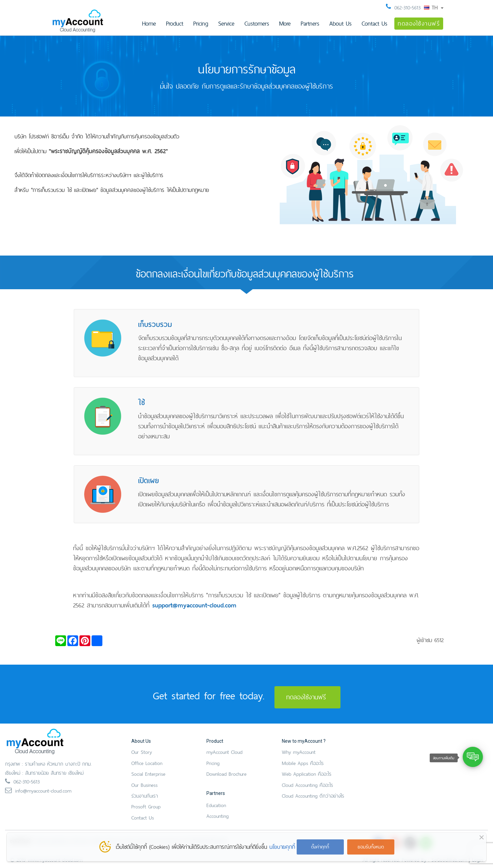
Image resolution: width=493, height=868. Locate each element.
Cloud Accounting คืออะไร (307, 785)
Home (149, 23)
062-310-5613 (407, 8)
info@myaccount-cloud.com (43, 791)
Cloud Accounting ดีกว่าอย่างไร (313, 796)
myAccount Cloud (224, 752)
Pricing (201, 23)
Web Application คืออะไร (307, 774)
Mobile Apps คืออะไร (303, 763)
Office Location (147, 763)
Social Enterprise (148, 774)
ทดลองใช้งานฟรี (419, 23)
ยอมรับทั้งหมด (371, 847)
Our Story (142, 752)
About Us (340, 23)
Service (226, 23)
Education (216, 805)
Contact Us (374, 23)
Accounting (218, 816)
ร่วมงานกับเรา (145, 796)
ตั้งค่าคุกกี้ (320, 847)
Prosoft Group (146, 807)
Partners (310, 23)
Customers (257, 23)
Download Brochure (226, 774)
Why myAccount (299, 752)
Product (175, 23)
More (285, 23)
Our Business (144, 785)
